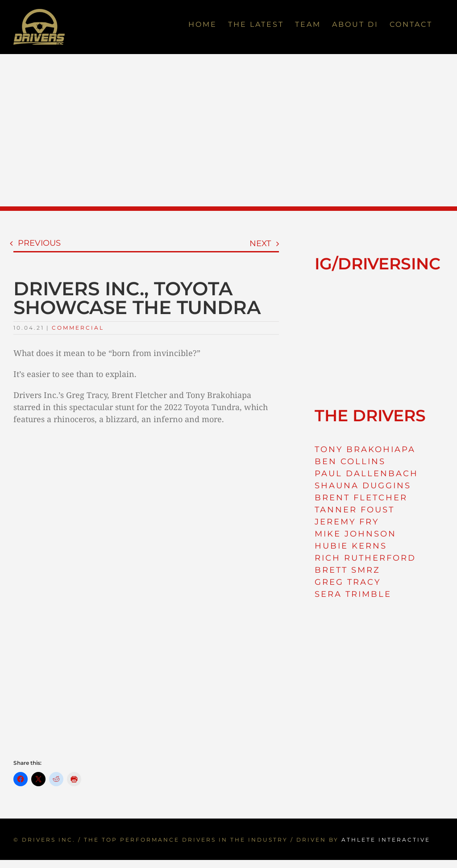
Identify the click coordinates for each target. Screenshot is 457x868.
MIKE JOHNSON (355, 534)
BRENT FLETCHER (361, 498)
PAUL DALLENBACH (366, 474)
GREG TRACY (348, 582)
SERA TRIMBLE (353, 594)
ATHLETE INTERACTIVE (386, 840)
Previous (39, 243)
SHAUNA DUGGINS (363, 486)
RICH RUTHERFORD (365, 558)
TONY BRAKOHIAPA (365, 449)
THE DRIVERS (370, 415)
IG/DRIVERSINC (378, 264)
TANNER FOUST (355, 510)
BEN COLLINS (350, 461)
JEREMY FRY (347, 522)
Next (260, 243)
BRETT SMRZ (347, 570)
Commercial (78, 328)
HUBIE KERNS (351, 546)
